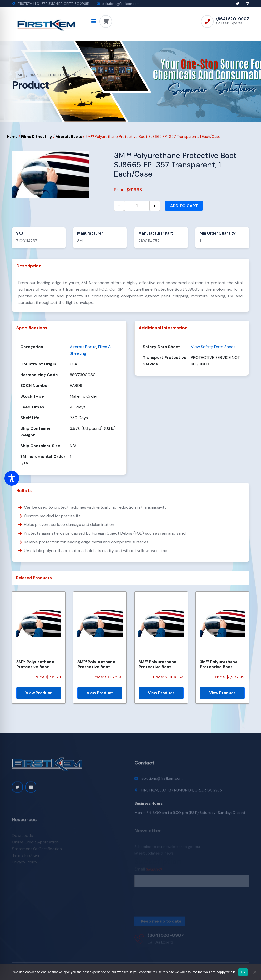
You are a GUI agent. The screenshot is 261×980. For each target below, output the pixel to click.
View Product (39, 693)
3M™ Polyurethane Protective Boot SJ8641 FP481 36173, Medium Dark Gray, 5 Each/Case (160, 664)
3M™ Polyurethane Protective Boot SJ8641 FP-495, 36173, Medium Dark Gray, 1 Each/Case (100, 664)
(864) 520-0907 (233, 19)
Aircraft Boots (69, 137)
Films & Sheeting (37, 137)
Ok (243, 972)
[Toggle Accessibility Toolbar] (12, 478)
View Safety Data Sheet (213, 347)
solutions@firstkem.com (121, 4)
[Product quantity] (137, 206)
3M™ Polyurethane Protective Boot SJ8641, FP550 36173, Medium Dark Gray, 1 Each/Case (221, 664)
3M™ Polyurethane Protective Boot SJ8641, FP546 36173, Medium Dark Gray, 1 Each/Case (37, 664)
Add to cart (184, 206)
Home (18, 75)
